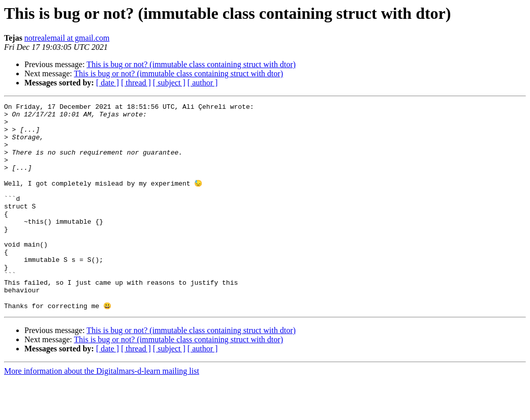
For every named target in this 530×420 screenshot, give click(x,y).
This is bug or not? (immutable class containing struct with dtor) (191, 64)
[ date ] (107, 83)
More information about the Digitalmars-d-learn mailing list (102, 411)
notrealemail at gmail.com (67, 38)
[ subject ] (169, 83)
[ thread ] (136, 83)
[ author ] (203, 83)
